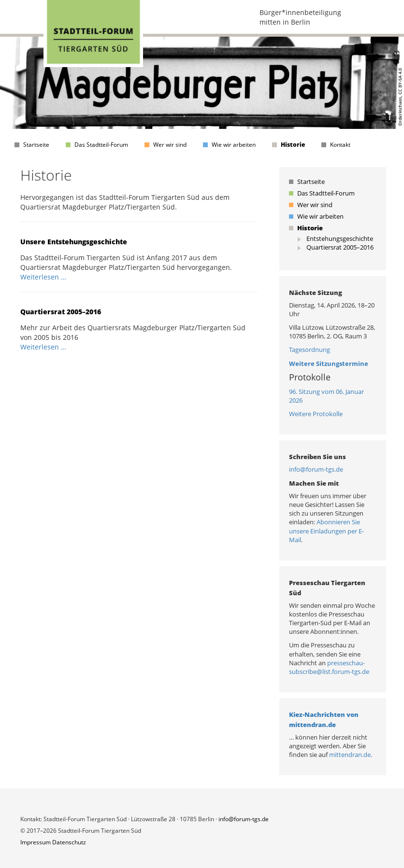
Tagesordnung (310, 350)
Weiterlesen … (43, 277)
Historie (293, 145)
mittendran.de (350, 755)
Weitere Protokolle (316, 414)
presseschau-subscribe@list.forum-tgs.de (329, 667)
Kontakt (340, 145)
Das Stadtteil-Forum (101, 145)
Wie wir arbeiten (234, 145)
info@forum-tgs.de (316, 469)
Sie (356, 522)
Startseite (36, 145)
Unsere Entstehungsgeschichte (74, 242)
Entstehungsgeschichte (340, 238)
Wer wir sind (170, 145)
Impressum (36, 842)
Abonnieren (334, 522)
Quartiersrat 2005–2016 (61, 312)
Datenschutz (69, 842)
